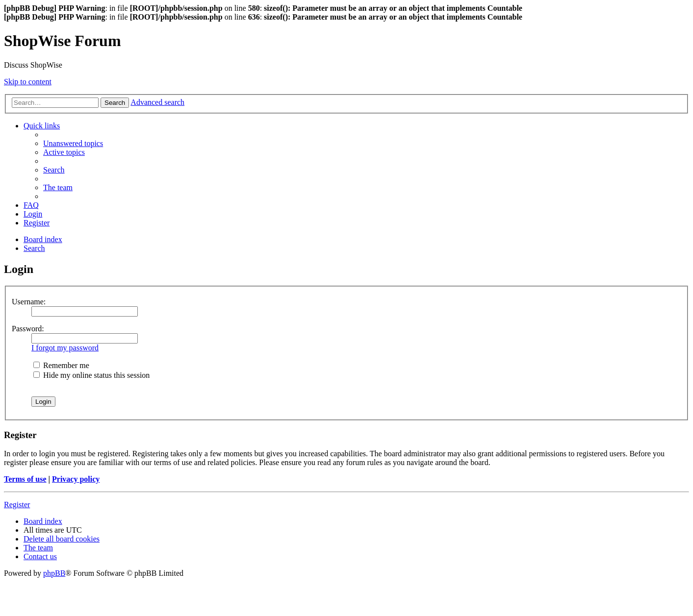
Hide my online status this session (91, 375)
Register (17, 505)
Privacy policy (76, 479)
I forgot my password (65, 348)
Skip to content (28, 82)
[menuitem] (73, 143)
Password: (28, 329)
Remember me (61, 365)
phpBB (54, 573)
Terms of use (25, 479)
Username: (29, 302)
